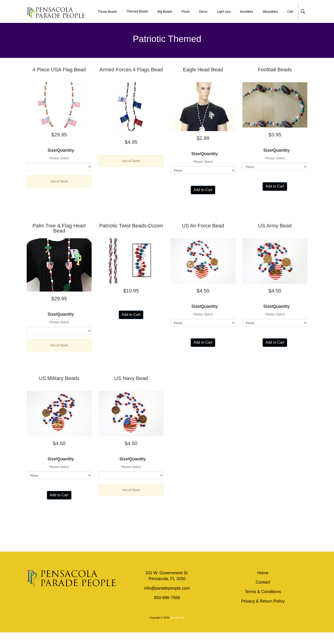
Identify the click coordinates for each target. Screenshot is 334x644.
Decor (203, 12)
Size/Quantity (59, 150)
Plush (186, 12)
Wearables (270, 12)
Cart (290, 12)
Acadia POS (178, 618)
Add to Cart (203, 190)
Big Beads (165, 12)
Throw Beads (107, 12)
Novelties (247, 12)
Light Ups (224, 12)
